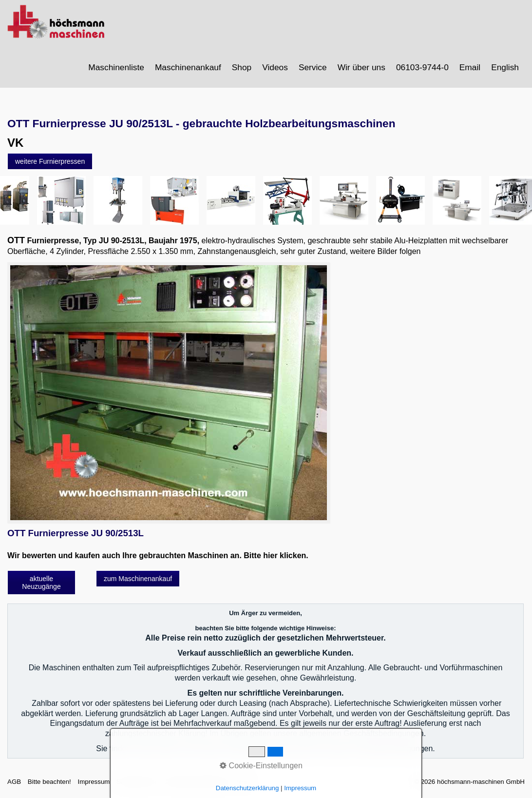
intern (243, 782)
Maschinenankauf (188, 67)
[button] (50, 161)
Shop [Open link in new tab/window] (242, 67)
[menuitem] (117, 67)
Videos (275, 67)
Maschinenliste (116, 67)
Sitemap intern (137, 782)
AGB (14, 782)
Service (313, 67)
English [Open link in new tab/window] (505, 67)
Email (470, 67)
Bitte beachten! (49, 782)
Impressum (94, 782)
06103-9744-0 (422, 67)
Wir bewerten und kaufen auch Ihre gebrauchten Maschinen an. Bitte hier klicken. (158, 555)
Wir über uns (361, 67)
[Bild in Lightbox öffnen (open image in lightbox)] (169, 393)
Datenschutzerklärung (197, 782)
